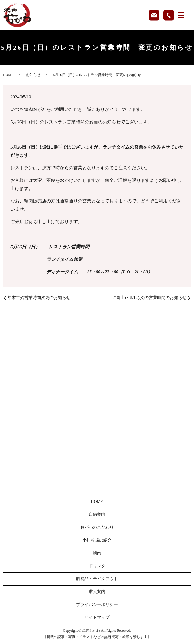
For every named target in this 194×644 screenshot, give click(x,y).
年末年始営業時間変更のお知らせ (39, 298)
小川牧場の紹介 (97, 540)
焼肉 (97, 553)
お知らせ (33, 75)
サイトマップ (97, 617)
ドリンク (97, 566)
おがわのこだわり (97, 527)
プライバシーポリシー (97, 605)
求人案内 (97, 592)
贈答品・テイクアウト (97, 579)
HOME (8, 75)
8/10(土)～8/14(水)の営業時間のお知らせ (149, 298)
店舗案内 (97, 514)
